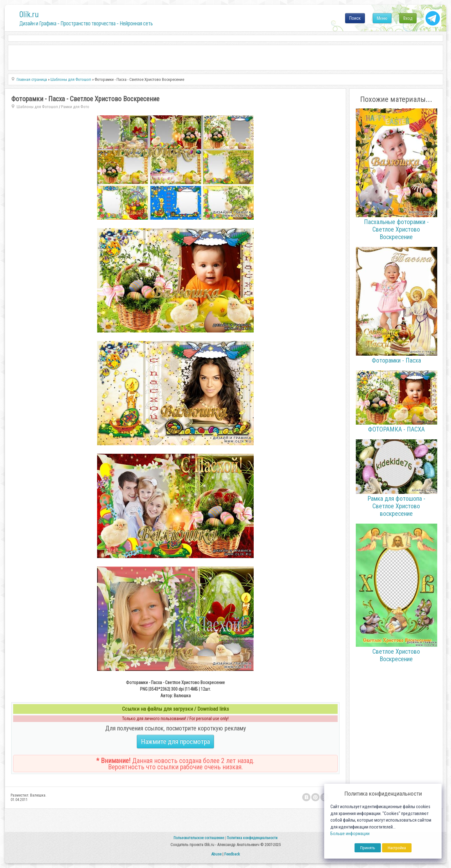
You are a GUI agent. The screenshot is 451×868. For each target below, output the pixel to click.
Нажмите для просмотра (175, 742)
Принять (368, 848)
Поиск (355, 18)
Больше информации (350, 834)
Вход (408, 18)
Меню (382, 18)
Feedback (232, 854)
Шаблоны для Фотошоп (37, 107)
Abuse (216, 854)
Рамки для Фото (75, 107)
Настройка (397, 848)
